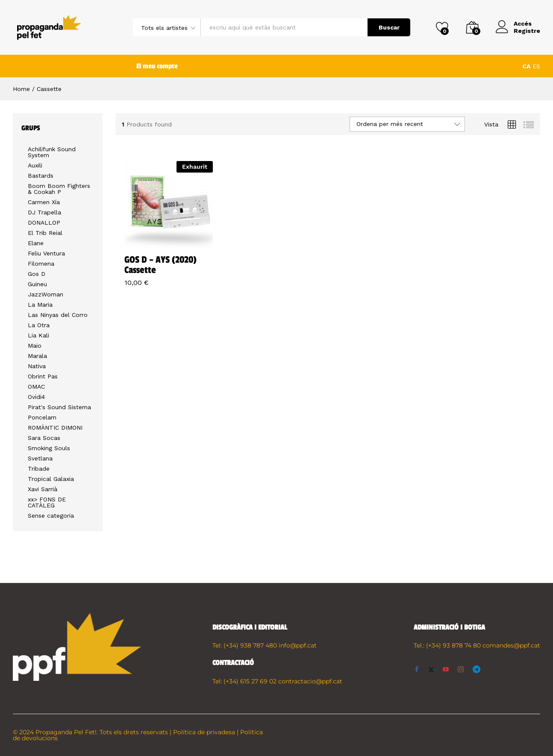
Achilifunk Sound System (52, 152)
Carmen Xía (44, 202)
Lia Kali (38, 335)
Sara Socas (44, 438)
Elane (36, 243)
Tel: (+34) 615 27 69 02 (244, 681)
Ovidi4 (36, 397)
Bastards (41, 176)
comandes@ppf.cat (511, 645)
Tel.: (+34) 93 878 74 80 (447, 645)
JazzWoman (46, 294)
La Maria (40, 305)
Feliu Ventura (46, 253)
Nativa (37, 366)
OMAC (36, 387)
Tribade (39, 469)
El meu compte (157, 66)
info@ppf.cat (298, 645)
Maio (35, 346)
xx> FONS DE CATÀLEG (47, 502)
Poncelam (42, 417)
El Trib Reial (45, 233)
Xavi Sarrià (43, 489)
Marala (37, 356)
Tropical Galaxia (51, 479)
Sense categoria (51, 516)
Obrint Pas (43, 376)
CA (526, 66)
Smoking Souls (49, 448)
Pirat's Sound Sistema (59, 407)
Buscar (389, 27)
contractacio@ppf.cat (310, 681)
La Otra (39, 325)
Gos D (37, 274)
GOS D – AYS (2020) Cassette (160, 265)
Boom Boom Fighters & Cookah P (59, 189)
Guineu (37, 284)
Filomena (41, 264)
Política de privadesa (204, 732)
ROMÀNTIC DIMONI (55, 428)
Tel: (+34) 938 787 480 (245, 645)
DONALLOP (44, 223)
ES (536, 66)
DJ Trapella (44, 212)
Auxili (35, 165)
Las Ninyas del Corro (58, 315)
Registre (527, 31)
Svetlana (40, 458)
